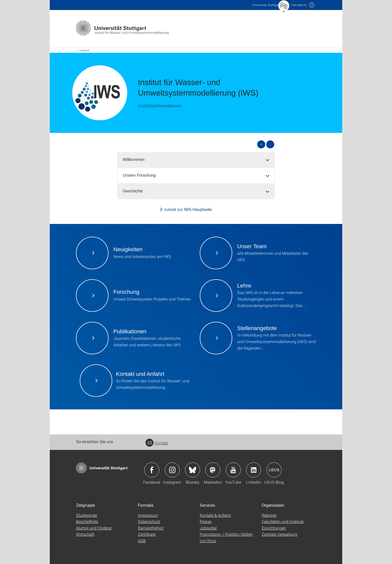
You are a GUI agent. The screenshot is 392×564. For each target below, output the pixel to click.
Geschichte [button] (133, 191)
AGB (142, 541)
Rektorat (269, 515)
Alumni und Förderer (94, 528)
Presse (206, 521)
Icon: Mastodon (213, 470)
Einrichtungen (274, 528)
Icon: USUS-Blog (274, 470)
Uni (266, 5)
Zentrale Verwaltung (279, 534)
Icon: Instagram (172, 470)
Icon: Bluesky (192, 470)
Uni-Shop (208, 541)
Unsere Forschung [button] (139, 175)
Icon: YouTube (233, 470)
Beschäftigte (87, 521)
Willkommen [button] (134, 160)
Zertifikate (147, 534)
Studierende (86, 515)
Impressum (148, 515)
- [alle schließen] (270, 144)
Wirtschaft (85, 534)
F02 (299, 5)
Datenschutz (149, 521)
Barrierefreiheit (151, 528)
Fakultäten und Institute (283, 521)
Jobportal (208, 528)
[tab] (196, 160)
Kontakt (157, 443)
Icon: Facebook (152, 470)
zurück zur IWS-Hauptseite (188, 210)
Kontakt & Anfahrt (215, 515)
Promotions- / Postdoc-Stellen (226, 534)
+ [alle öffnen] (261, 144)
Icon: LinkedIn (253, 470)
